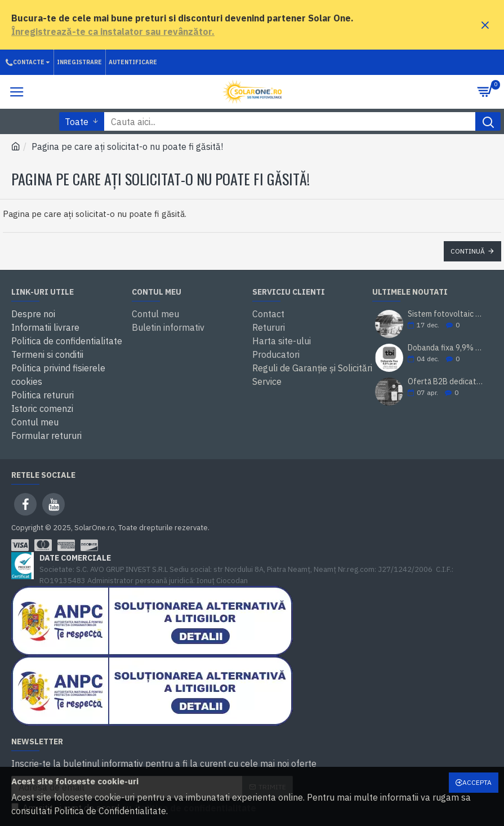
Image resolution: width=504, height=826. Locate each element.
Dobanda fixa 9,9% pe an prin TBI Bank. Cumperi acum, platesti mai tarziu (447, 348)
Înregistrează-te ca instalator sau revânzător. (113, 32)
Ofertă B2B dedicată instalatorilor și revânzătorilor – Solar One (447, 382)
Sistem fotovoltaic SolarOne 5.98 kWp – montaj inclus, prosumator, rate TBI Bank (447, 314)
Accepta (477, 782)
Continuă (468, 251)
